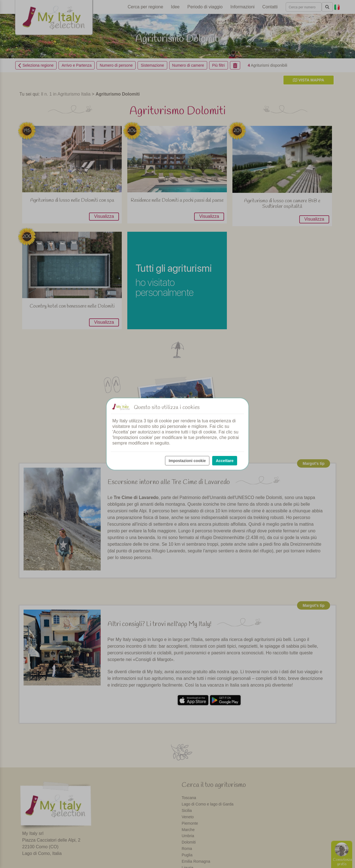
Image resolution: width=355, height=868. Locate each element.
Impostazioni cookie (187, 461)
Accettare (225, 461)
